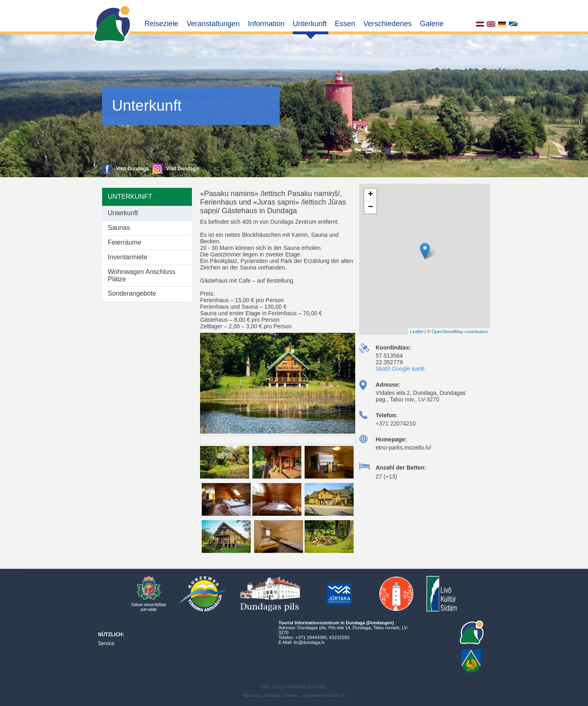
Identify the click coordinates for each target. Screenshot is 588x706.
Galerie (432, 24)
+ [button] (371, 195)
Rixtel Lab (336, 696)
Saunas (119, 228)
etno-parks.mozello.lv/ (403, 448)
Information (266, 24)
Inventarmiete (128, 257)
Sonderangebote (132, 293)
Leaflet (417, 332)
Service (106, 644)
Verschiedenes (388, 24)
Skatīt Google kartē (400, 369)
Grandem (290, 696)
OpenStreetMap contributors (460, 332)
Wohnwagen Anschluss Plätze (141, 275)
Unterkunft (310, 24)
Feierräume (125, 242)
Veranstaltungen (213, 24)
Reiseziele (161, 24)
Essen (345, 24)
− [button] (371, 207)
